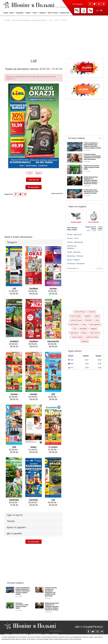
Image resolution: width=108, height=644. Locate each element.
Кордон (28, 13)
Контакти (55, 634)
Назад (30, 173)
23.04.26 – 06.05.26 (33, 291)
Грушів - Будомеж (74, 252)
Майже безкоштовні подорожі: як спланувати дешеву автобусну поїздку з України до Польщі (52, 606)
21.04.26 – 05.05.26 (33, 450)
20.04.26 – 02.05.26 (33, 502)
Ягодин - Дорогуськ (74, 234)
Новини (6, 13)
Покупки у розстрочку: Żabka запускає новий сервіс (22, 606)
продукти (94, 328)
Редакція (47, 634)
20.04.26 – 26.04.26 (53, 502)
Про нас (7, 634)
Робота (35, 13)
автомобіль (83, 328)
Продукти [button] (12, 242)
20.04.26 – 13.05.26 (14, 502)
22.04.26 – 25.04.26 (14, 450)
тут (14, 79)
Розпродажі (20, 13)
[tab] (34, 242)
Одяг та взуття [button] (15, 515)
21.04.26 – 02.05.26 (53, 450)
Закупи (12, 13)
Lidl (75, 328)
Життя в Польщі (53, 13)
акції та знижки (76, 316)
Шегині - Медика (73, 260)
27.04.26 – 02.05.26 (14, 291)
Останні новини (76, 138)
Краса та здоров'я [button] (16, 527)
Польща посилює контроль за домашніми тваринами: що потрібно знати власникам (51, 592)
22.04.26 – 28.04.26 (53, 397)
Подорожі (43, 13)
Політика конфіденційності (20, 634)
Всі (100, 138)
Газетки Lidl (34, 180)
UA (97, 11)
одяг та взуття (95, 333)
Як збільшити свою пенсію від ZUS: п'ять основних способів (91, 191)
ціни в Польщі (74, 324)
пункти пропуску (95, 324)
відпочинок (74, 333)
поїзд (84, 324)
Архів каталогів (57, 193)
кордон (97, 316)
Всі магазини (34, 187)
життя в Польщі (80, 312)
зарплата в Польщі (92, 337)
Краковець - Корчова (75, 256)
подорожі (88, 316)
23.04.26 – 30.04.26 (53, 291)
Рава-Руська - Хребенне (72, 247)
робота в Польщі (76, 320)
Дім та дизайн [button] (14, 533)
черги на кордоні (77, 337)
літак (97, 320)
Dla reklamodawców (36, 634)
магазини (92, 312)
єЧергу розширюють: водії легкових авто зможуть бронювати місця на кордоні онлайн (23, 591)
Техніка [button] (11, 521)
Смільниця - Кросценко (76, 263)
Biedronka (89, 320)
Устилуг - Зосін (73, 238)
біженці (84, 333)
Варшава (85, 341)
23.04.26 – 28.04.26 (14, 344)
